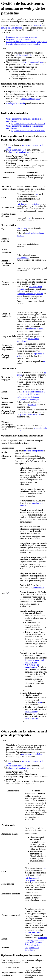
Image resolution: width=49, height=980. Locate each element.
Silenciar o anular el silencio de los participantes (27, 42)
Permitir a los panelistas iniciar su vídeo (23, 44)
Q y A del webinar (36, 587)
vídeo (29, 218)
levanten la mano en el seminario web (34, 661)
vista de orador (31, 712)
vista (40, 702)
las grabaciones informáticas (29, 414)
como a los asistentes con (12, 28)
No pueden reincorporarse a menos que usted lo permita (31, 393)
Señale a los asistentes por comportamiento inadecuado (36, 948)
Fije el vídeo (22, 228)
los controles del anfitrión (20, 152)
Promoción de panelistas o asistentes (22, 37)
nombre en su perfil (35, 329)
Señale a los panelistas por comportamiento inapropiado (29, 398)
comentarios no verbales (31, 754)
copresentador (23, 258)
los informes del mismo (24, 55)
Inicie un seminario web (16, 150)
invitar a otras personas (34, 451)
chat (36, 194)
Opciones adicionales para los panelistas (28, 124)
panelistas (37, 25)
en (44, 361)
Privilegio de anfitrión (15, 103)
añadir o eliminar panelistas (31, 62)
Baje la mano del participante (29, 204)
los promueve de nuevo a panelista (30, 292)
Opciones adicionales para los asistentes (28, 131)
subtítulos (32, 405)
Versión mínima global (30, 99)
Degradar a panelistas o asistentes (20, 39)
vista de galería (31, 719)
